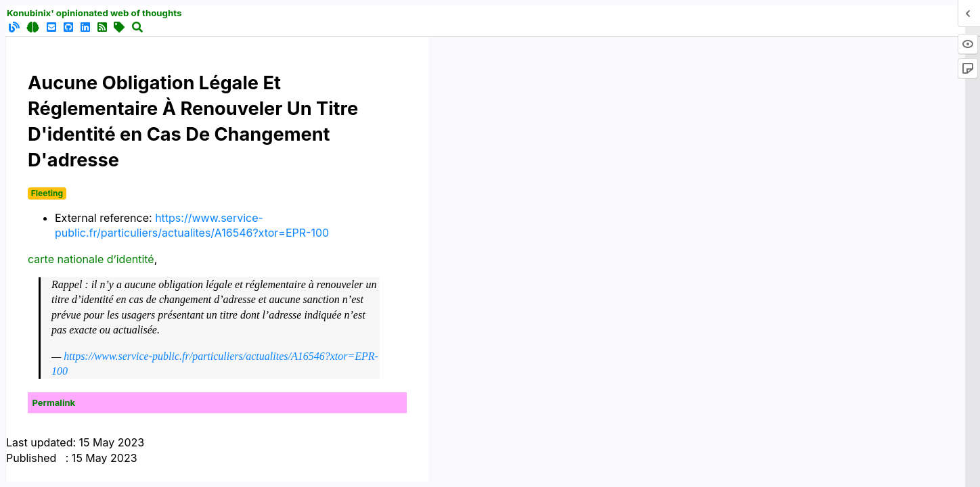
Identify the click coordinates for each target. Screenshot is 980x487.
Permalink (54, 402)
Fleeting (47, 193)
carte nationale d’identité (91, 259)
